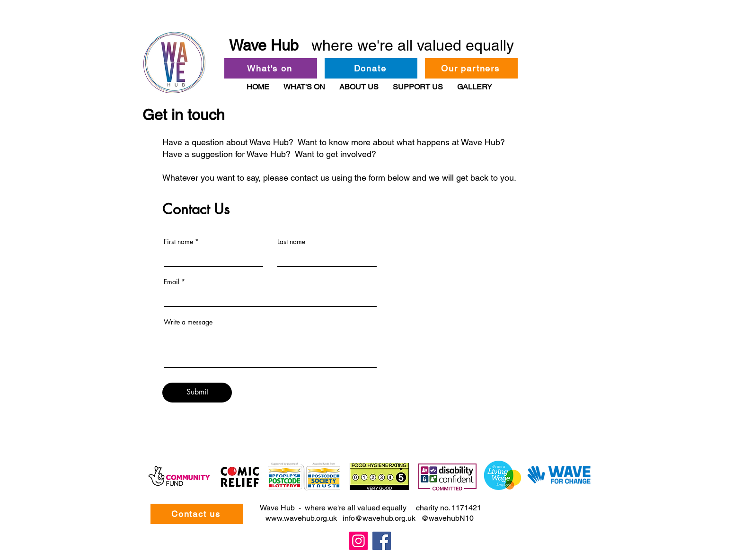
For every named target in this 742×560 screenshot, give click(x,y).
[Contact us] (197, 514)
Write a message (188, 322)
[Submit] (197, 393)
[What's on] (271, 68)
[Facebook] (382, 541)
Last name (291, 242)
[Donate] (371, 68)
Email (172, 282)
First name (178, 242)
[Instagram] (358, 541)
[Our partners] (471, 68)
